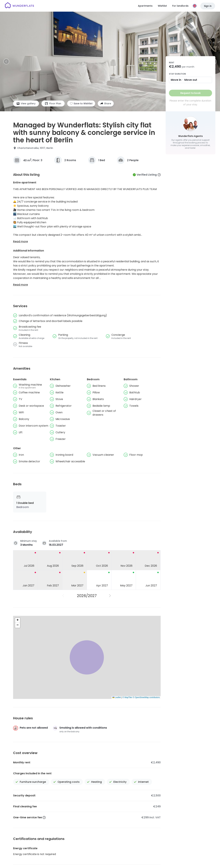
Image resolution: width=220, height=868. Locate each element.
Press (151, 848)
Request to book (190, 93)
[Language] (195, 6)
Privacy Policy (139, 859)
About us (117, 848)
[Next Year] (110, 596)
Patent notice (167, 859)
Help (140, 848)
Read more (20, 241)
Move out (191, 80)
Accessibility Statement (190, 859)
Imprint (153, 859)
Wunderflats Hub (170, 848)
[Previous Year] (63, 596)
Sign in (208, 6)
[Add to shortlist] (81, 103)
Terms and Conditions (117, 859)
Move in (176, 80)
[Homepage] (19, 6)
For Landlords (194, 848)
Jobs (130, 848)
